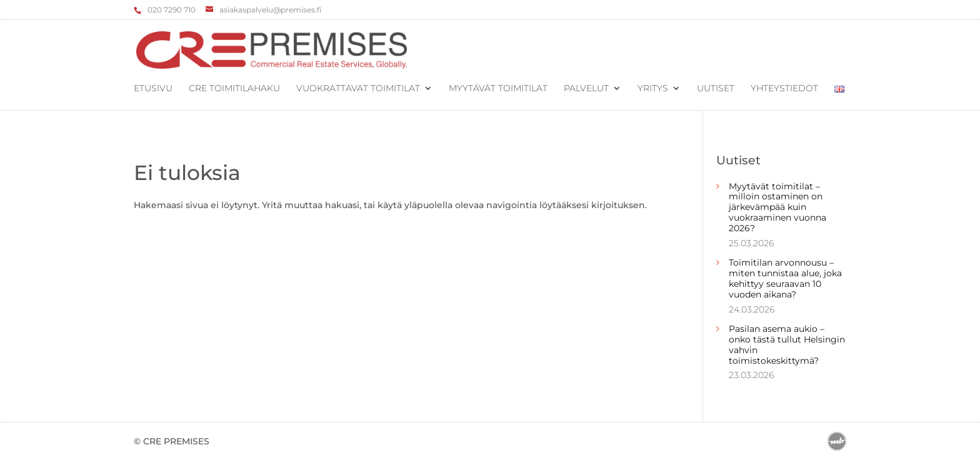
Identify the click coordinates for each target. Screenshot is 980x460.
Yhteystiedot (784, 89)
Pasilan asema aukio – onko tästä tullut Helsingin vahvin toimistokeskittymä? (787, 344)
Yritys (653, 89)
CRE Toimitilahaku (234, 89)
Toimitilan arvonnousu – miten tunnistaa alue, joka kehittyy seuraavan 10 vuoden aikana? (785, 278)
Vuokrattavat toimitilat (358, 89)
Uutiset (716, 89)
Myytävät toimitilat (498, 89)
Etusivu (153, 89)
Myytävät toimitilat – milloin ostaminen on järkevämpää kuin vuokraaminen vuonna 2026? (777, 207)
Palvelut (586, 89)
